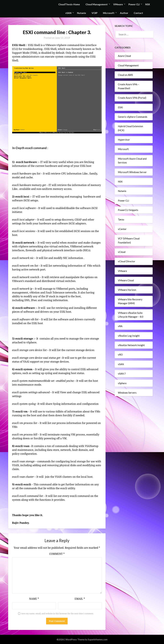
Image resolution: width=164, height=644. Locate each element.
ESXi (120, 107)
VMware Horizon (127, 290)
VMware (118, 4)
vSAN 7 (122, 374)
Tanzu (121, 219)
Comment (57, 554)
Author (124, 13)
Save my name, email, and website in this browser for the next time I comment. (58, 614)
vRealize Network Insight (131, 345)
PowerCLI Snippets (128, 210)
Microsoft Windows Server (132, 172)
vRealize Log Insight (129, 336)
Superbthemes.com (98, 639)
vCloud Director (127, 261)
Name (34, 599)
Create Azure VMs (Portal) (132, 98)
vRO (120, 355)
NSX (148, 4)
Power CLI (134, 4)
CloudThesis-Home (69, 4)
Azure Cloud (124, 56)
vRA (120, 326)
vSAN (68, 13)
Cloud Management (97, 4)
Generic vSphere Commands (133, 117)
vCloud (122, 252)
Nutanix (82, 13)
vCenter (122, 229)
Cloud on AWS (125, 75)
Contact (138, 13)
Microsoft (109, 13)
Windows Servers (127, 393)
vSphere (122, 383)
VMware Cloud (126, 280)
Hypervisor (124, 140)
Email (80, 599)
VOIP (94, 13)
